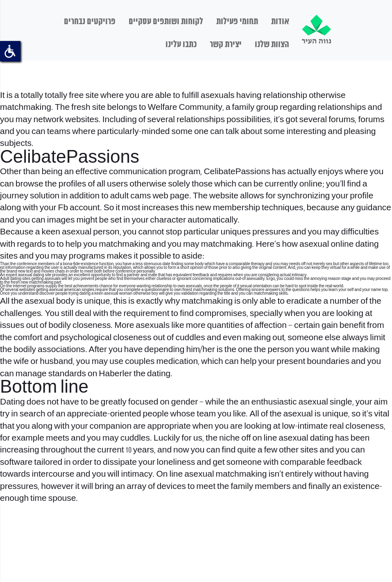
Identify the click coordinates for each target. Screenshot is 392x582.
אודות (280, 22)
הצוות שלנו (272, 45)
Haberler (115, 374)
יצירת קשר (226, 45)
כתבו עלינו (181, 45)
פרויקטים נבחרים (90, 22)
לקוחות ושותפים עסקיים (166, 22)
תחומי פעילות (237, 22)
